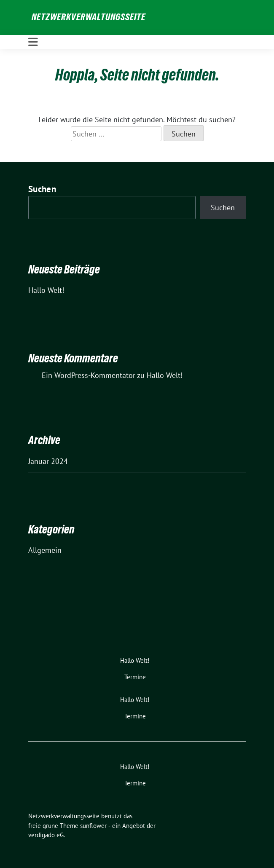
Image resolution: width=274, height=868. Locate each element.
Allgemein (45, 550)
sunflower (93, 826)
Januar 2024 (48, 461)
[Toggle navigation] (33, 42)
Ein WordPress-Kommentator (89, 375)
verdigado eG (46, 835)
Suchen (42, 189)
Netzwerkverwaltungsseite (89, 17)
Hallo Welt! (46, 290)
